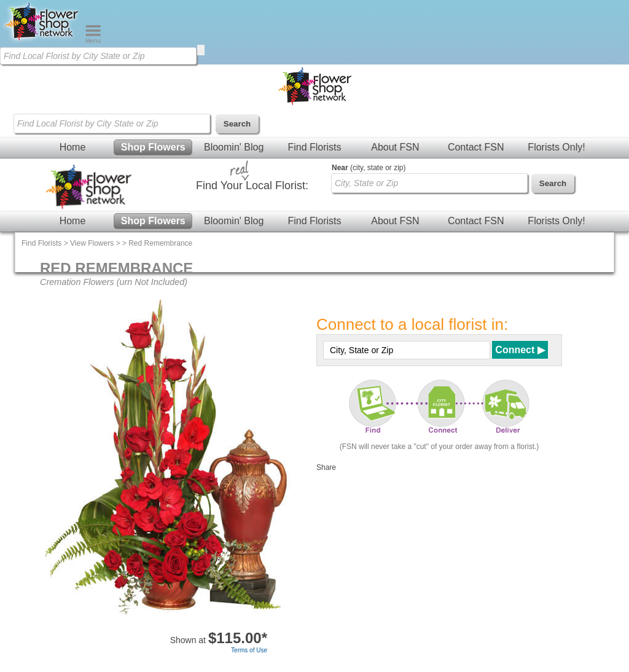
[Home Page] (42, 41)
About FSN (395, 147)
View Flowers (92, 243)
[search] (201, 50)
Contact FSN (476, 147)
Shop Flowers (153, 147)
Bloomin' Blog (234, 147)
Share (326, 467)
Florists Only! (556, 147)
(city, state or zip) (369, 168)
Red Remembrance (160, 243)
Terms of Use (249, 650)
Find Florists (314, 147)
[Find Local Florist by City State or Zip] (98, 56)
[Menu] (93, 41)
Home (73, 147)
